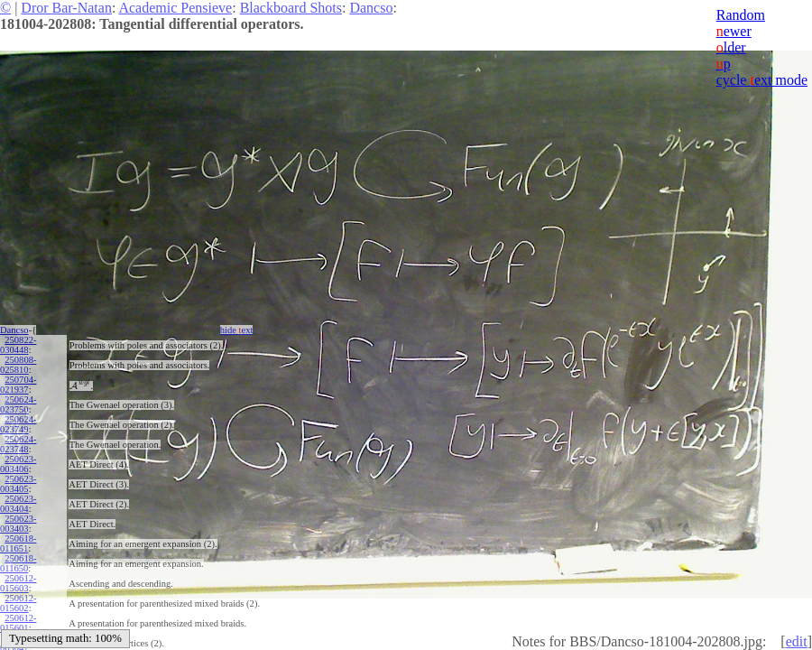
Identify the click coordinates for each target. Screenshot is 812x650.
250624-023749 (18, 424)
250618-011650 (18, 563)
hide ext (237, 330)
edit (797, 641)
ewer (734, 31)
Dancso (371, 8)
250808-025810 (18, 365)
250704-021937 (18, 385)
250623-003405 (18, 484)
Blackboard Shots (291, 8)
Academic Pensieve (175, 8)
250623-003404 (18, 504)
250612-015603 (18, 583)
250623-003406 (18, 464)
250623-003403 (18, 524)
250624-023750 (18, 404)
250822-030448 (18, 345)
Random (741, 15)
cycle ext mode (762, 80)
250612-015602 (18, 603)
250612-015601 (18, 623)
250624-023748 (18, 444)
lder (731, 47)
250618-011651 (18, 543)
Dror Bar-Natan (66, 8)
